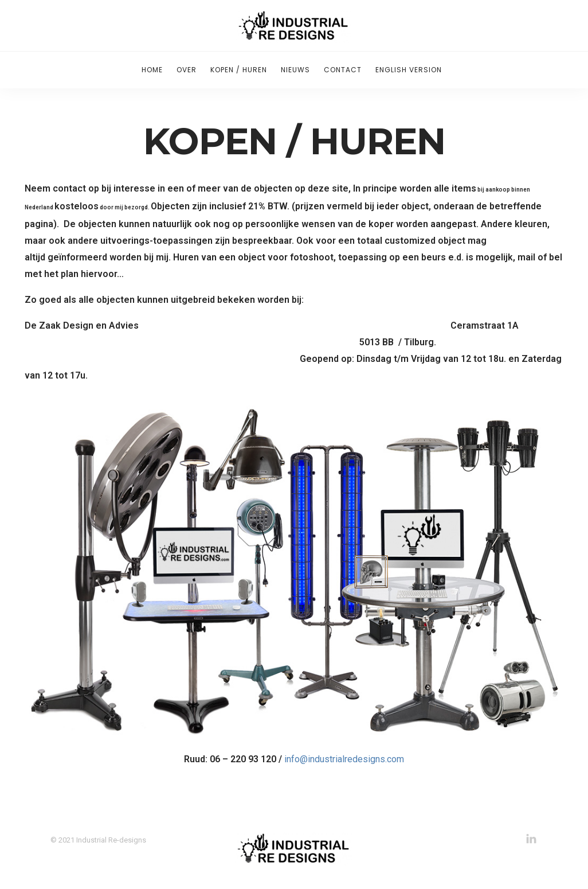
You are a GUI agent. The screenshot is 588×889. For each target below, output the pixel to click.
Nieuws (295, 70)
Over (187, 70)
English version (409, 70)
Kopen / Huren (239, 70)
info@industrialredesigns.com (344, 759)
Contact (343, 70)
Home (152, 70)
